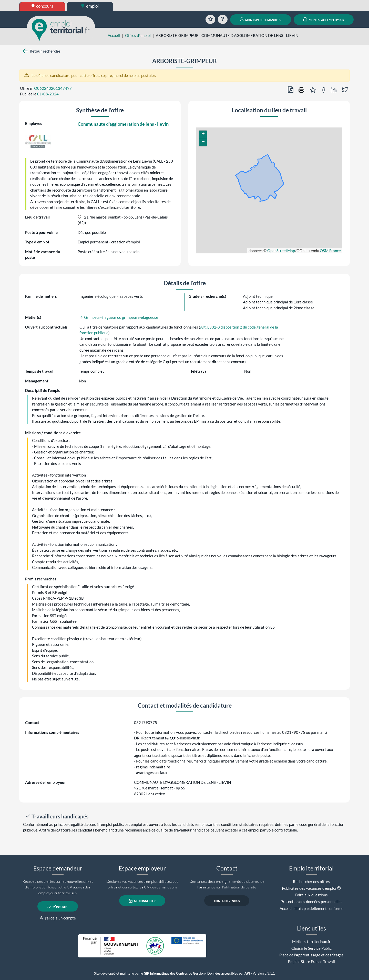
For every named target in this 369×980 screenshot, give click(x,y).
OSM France (330, 251)
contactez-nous (227, 901)
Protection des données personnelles (311, 902)
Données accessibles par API (229, 973)
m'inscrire (58, 906)
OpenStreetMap (281, 251)
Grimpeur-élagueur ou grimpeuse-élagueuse (119, 317)
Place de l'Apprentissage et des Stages (311, 955)
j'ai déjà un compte (58, 918)
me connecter (142, 901)
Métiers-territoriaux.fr (311, 942)
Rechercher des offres (311, 882)
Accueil (114, 35)
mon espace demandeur (261, 19)
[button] (203, 134)
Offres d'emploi (138, 35)
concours (42, 6)
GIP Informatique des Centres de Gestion (174, 973)
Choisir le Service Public (311, 948)
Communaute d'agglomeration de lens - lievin (123, 124)
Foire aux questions (311, 895)
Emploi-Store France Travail (311, 962)
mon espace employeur (324, 19)
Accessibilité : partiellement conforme (311, 908)
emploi (90, 6)
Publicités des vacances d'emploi (309, 888)
